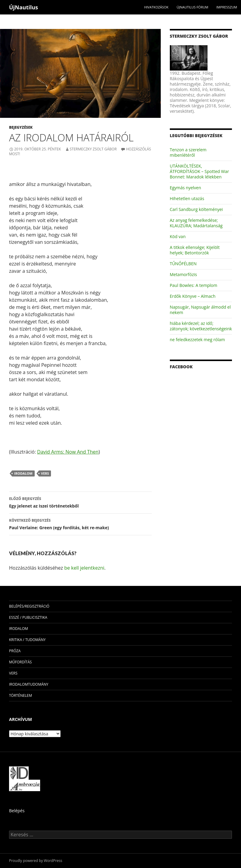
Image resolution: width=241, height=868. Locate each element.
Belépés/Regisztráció (29, 606)
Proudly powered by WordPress (36, 861)
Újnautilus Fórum (192, 7)
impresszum (227, 7)
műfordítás (20, 662)
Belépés (17, 811)
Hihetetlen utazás (187, 198)
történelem (21, 695)
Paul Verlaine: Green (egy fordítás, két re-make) (80, 524)
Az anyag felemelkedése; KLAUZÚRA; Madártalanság (196, 223)
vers (45, 473)
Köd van (178, 236)
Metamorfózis (183, 274)
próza (15, 651)
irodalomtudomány (29, 684)
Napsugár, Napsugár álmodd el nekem (200, 310)
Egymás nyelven (186, 188)
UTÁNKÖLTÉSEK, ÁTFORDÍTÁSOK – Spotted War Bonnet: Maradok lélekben (200, 171)
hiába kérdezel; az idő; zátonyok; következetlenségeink (201, 326)
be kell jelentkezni (84, 568)
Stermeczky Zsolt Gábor (93, 149)
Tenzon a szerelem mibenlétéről (188, 152)
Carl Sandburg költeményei (196, 209)
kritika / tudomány (27, 640)
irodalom (23, 473)
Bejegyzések (21, 127)
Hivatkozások (156, 7)
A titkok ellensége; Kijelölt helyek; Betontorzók (195, 250)
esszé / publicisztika (28, 617)
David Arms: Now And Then (68, 452)
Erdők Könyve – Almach (193, 296)
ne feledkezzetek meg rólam (197, 340)
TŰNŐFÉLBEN (183, 264)
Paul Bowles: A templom (193, 285)
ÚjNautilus (24, 7)
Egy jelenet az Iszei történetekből (80, 502)
